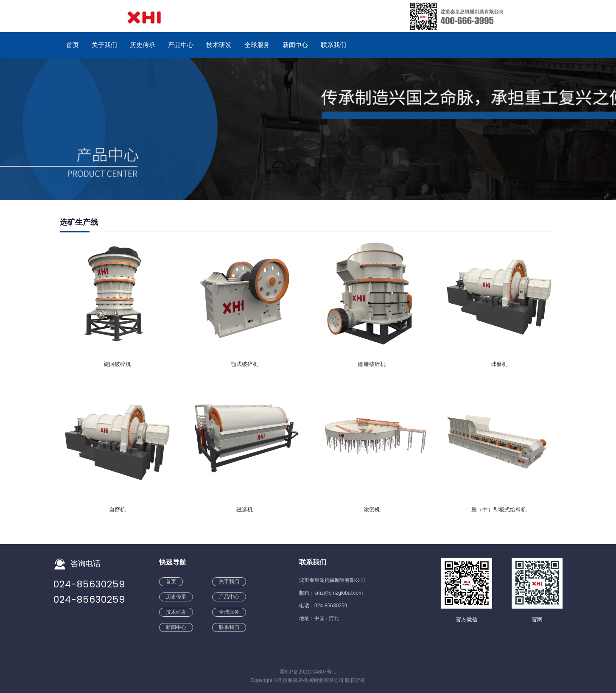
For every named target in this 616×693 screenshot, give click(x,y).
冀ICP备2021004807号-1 (308, 672)
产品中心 (181, 45)
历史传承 (143, 45)
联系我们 (333, 45)
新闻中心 (295, 45)
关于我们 (104, 45)
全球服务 (257, 45)
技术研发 (219, 45)
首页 (73, 45)
